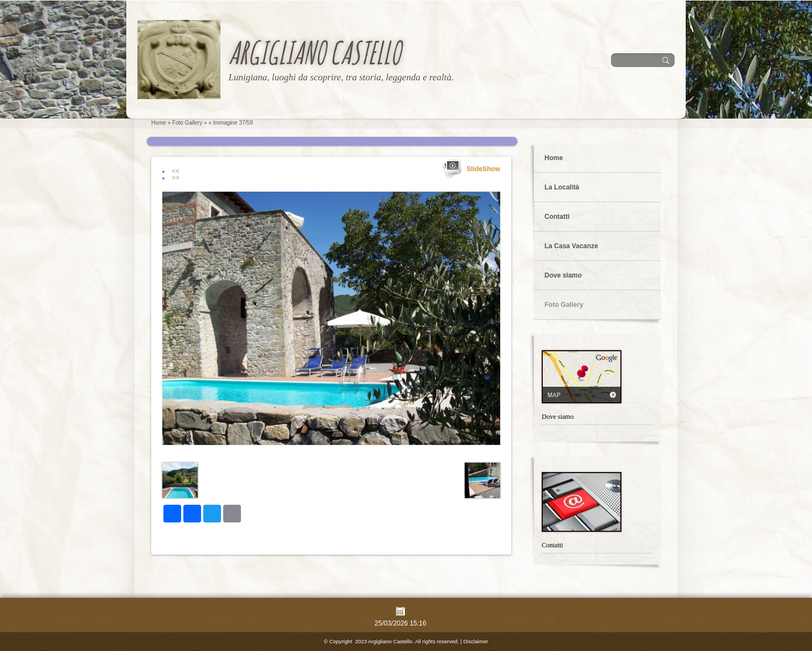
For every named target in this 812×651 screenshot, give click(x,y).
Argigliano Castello (314, 52)
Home (159, 123)
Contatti (557, 217)
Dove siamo (563, 275)
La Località (562, 187)
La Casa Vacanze (571, 246)
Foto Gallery (187, 123)
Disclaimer (476, 641)
